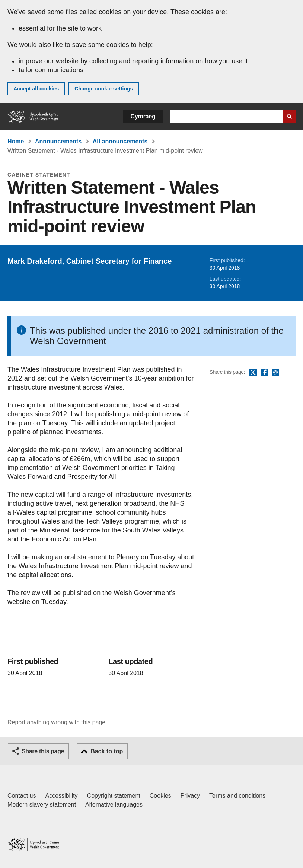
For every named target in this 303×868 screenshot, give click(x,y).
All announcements (120, 141)
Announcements (58, 141)
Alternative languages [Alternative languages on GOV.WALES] (114, 805)
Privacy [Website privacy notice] (190, 796)
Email (275, 373)
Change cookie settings (104, 89)
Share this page (43, 751)
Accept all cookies (36, 89)
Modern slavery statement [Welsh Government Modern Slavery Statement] (42, 805)
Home (16, 141)
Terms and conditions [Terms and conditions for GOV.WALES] (237, 796)
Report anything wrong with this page (56, 722)
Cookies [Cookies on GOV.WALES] (160, 796)
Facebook (264, 373)
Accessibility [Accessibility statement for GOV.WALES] (61, 796)
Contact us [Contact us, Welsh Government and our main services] (22, 796)
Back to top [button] (107, 751)
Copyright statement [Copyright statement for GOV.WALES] (114, 796)
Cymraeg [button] (143, 116)
